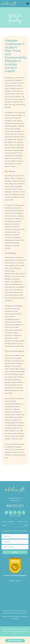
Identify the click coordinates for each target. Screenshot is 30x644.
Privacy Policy (5, 629)
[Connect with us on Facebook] (6, 513)
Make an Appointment (15, 641)
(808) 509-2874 (15, 506)
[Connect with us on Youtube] (19, 513)
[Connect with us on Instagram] (15, 513)
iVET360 (15, 634)
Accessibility (14, 629)
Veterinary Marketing (15, 631)
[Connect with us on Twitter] (11, 513)
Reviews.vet (23, 575)
